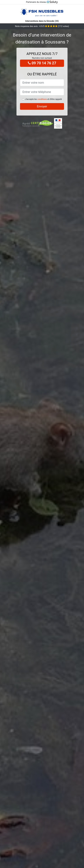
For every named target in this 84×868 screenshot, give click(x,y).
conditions (42, 99)
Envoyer (42, 106)
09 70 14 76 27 (42, 63)
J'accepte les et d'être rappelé (43, 99)
